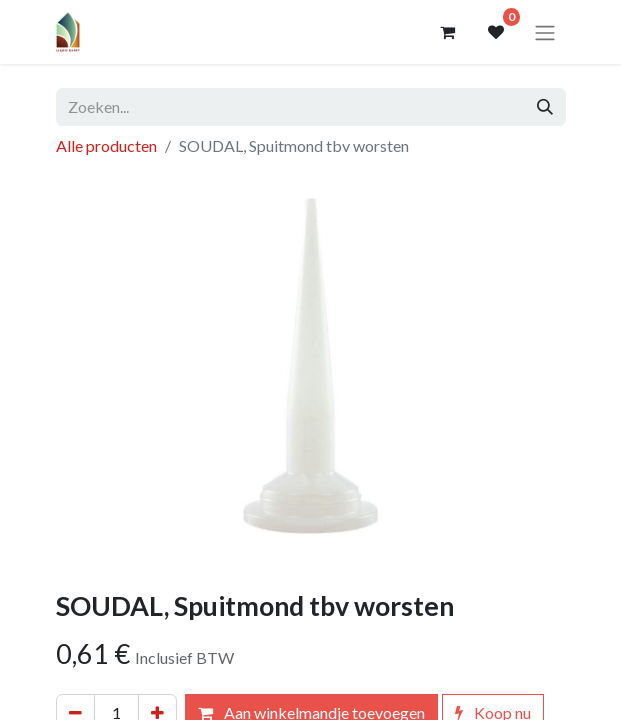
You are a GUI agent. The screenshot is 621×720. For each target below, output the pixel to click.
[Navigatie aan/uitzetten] (545, 32)
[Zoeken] (545, 107)
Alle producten (106, 145)
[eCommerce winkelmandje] (448, 32)
